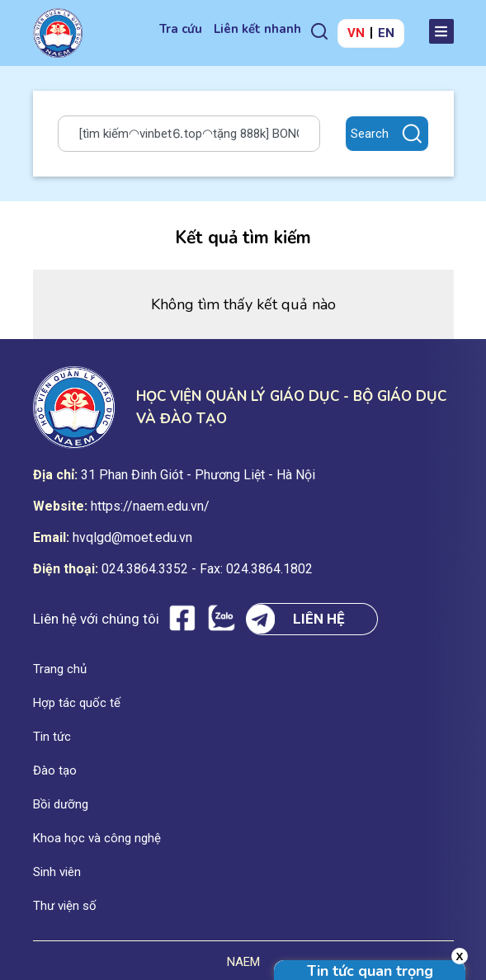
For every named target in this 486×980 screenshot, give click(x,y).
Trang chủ (60, 669)
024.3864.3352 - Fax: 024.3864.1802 (207, 569)
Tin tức (52, 737)
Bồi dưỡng (61, 804)
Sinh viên (57, 872)
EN (386, 33)
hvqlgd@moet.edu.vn (132, 537)
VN (356, 33)
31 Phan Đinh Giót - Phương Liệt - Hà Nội (198, 475)
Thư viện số (65, 906)
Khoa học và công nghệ (97, 838)
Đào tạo (55, 770)
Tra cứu (181, 29)
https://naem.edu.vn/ (150, 506)
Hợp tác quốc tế (77, 703)
